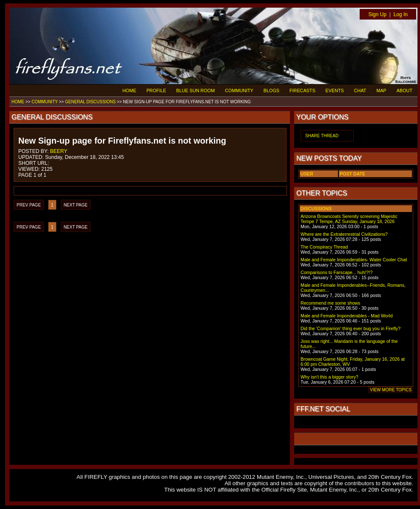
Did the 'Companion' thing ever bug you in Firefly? (350, 328)
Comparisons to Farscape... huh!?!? (336, 272)
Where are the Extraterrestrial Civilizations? (344, 234)
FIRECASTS (302, 90)
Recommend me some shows (330, 303)
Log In (401, 14)
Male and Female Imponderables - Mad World (347, 316)
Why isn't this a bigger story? (329, 377)
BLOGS (271, 90)
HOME (129, 90)
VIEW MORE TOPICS (391, 390)
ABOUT (404, 90)
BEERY (59, 151)
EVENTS (335, 90)
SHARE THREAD (322, 136)
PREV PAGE (29, 205)
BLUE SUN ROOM (196, 90)
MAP (381, 90)
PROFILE (156, 90)
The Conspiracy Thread (324, 247)
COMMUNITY (239, 90)
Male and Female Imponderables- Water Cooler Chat (354, 260)
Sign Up (377, 14)
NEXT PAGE (76, 205)
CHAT (360, 90)
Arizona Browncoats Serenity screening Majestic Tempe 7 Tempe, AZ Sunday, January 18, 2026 (349, 219)
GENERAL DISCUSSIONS (90, 102)
